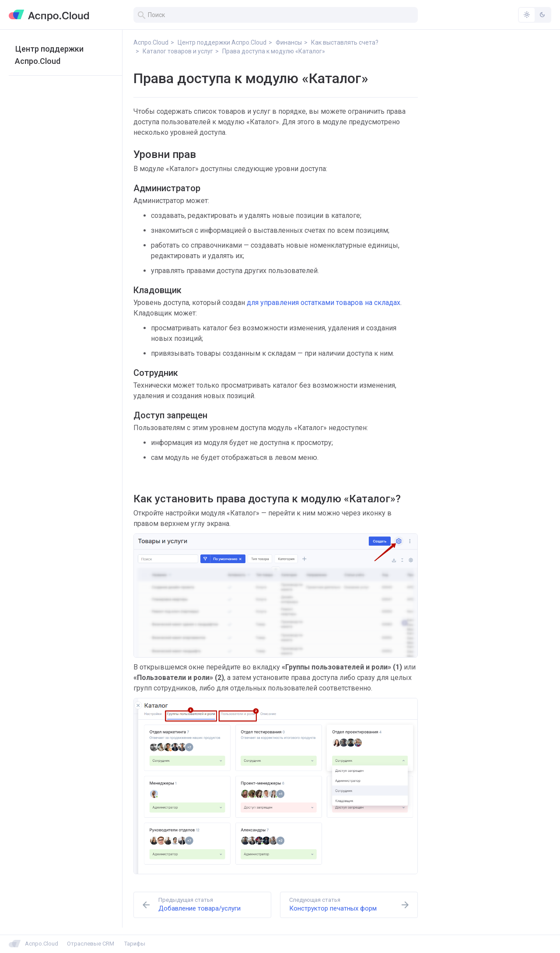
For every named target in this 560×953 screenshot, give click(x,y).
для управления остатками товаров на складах (324, 303)
